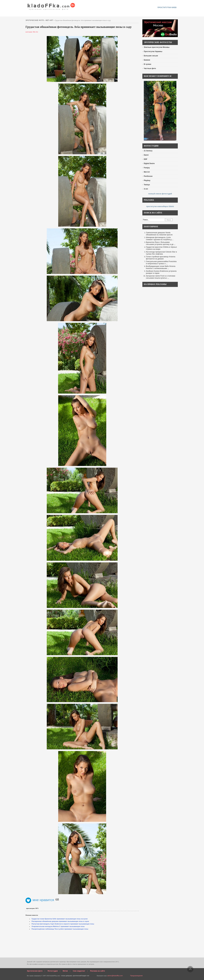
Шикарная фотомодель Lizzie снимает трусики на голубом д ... (160, 238)
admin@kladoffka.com (115, 976)
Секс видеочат (79, 971)
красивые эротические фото (51, 6)
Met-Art (49, 20)
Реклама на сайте (97, 971)
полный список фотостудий (160, 194)
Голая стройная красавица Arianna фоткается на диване (161, 258)
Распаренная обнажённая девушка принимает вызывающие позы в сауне (60, 921)
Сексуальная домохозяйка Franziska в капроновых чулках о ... (161, 263)
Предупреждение (136, 976)
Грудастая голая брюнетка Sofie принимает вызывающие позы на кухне (60, 919)
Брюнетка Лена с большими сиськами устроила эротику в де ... (161, 243)
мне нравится (40, 900)
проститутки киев (167, 7)
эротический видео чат (81, 976)
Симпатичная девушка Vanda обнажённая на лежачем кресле (159, 234)
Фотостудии (53, 971)
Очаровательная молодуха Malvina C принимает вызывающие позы (58, 926)
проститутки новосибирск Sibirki (160, 206)
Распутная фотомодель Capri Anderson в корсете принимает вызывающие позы (63, 924)
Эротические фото (35, 971)
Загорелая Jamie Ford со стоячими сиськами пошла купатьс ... (161, 277)
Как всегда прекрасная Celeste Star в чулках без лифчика (161, 253)
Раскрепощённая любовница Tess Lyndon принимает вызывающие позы (60, 929)
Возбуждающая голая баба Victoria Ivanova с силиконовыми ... (161, 267)
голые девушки (67, 976)
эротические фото (35, 20)
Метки (65, 971)
